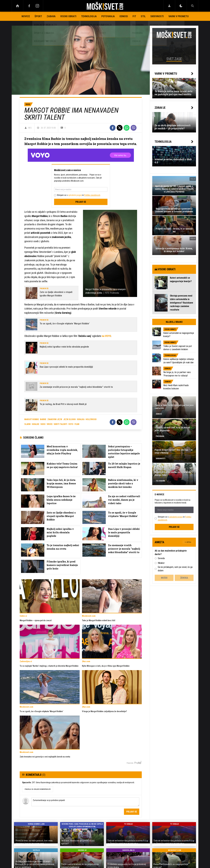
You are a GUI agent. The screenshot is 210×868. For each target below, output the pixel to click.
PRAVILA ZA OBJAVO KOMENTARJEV (38, 789)
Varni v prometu (178, 16)
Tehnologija (89, 16)
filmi (77, 424)
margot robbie (32, 419)
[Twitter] (120, 128)
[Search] (192, 6)
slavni (27, 424)
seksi (43, 424)
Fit (134, 16)
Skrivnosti (157, 16)
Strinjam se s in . (79, 195)
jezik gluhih (69, 419)
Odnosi (124, 16)
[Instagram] (37, 6)
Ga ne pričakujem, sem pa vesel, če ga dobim (175, 569)
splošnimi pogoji (75, 195)
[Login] (169, 6)
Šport (38, 16)
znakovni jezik (55, 419)
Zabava (51, 16)
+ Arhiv (188, 542)
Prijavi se (81, 202)
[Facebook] (29, 6)
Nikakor (161, 563)
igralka (81, 419)
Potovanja (108, 16)
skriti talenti (60, 424)
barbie (43, 419)
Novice (26, 16)
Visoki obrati (68, 16)
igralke (36, 424)
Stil (143, 16)
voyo (71, 424)
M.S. (30, 128)
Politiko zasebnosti (92, 195)
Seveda (161, 558)
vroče (50, 424)
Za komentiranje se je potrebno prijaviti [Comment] (85, 802)
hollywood (91, 419)
